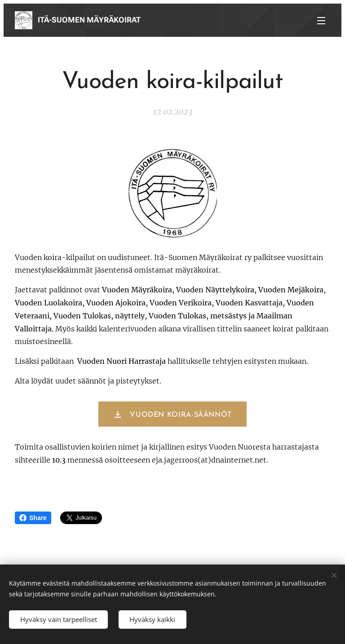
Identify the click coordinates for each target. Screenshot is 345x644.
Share (33, 518)
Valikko (321, 21)
